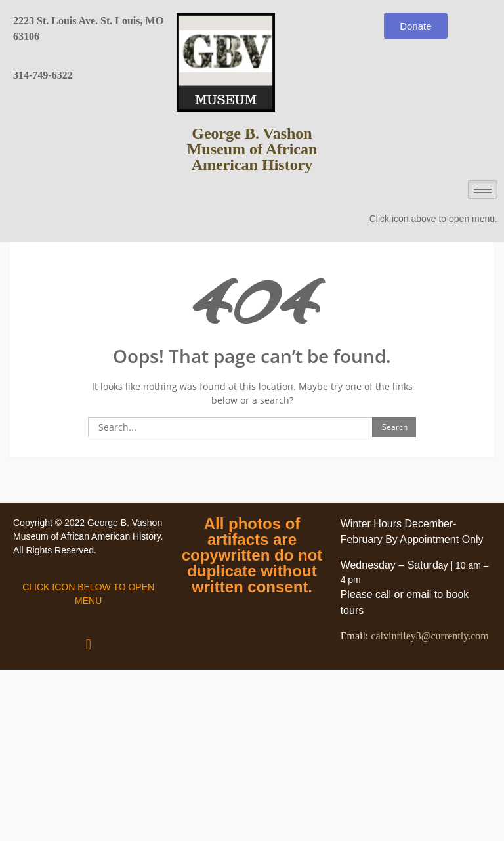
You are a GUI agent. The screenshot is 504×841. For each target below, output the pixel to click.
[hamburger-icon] (483, 189)
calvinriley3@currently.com (430, 636)
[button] (88, 644)
